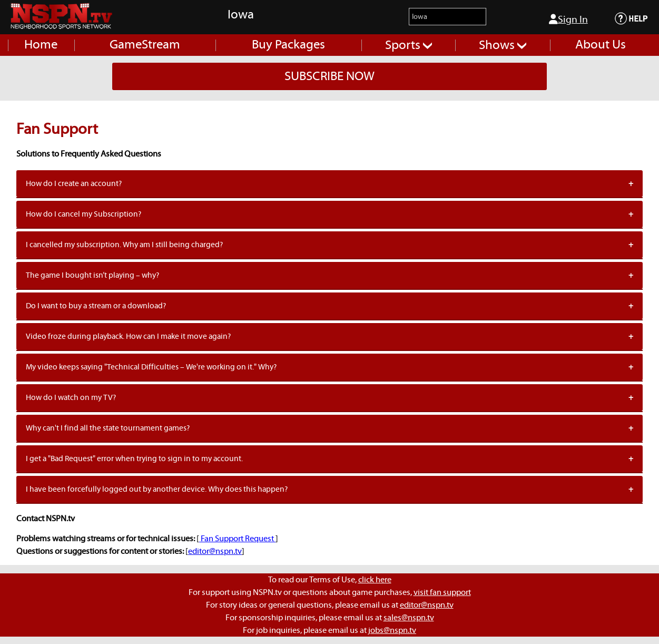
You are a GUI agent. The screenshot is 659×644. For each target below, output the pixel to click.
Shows (503, 45)
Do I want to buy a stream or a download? (96, 306)
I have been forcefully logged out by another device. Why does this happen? (157, 489)
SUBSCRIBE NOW (329, 76)
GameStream (145, 45)
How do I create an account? (74, 184)
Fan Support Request (237, 539)
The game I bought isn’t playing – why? (92, 275)
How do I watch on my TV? (71, 398)
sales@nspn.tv (409, 618)
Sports (409, 45)
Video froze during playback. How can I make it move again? (128, 336)
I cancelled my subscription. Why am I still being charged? (124, 245)
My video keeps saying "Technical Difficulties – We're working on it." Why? (151, 367)
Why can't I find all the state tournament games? (108, 428)
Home (41, 45)
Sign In (568, 19)
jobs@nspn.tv (392, 630)
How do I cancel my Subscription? (83, 214)
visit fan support (442, 592)
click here (375, 580)
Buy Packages (288, 45)
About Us (601, 45)
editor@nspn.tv (215, 551)
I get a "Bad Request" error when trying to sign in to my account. (134, 459)
